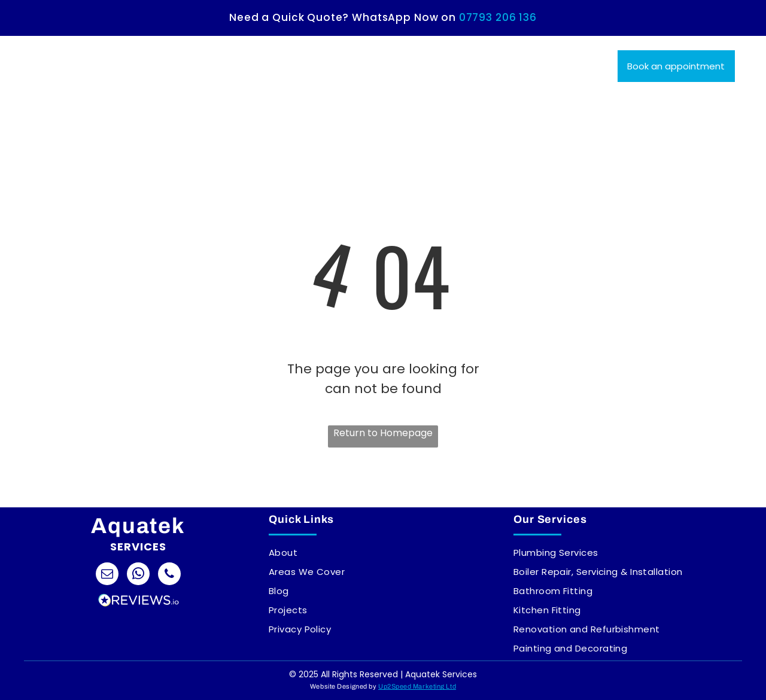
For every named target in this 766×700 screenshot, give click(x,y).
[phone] (169, 575)
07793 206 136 (498, 17)
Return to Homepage (383, 433)
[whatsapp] (138, 575)
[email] (107, 575)
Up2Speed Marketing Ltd (417, 686)
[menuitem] (228, 56)
